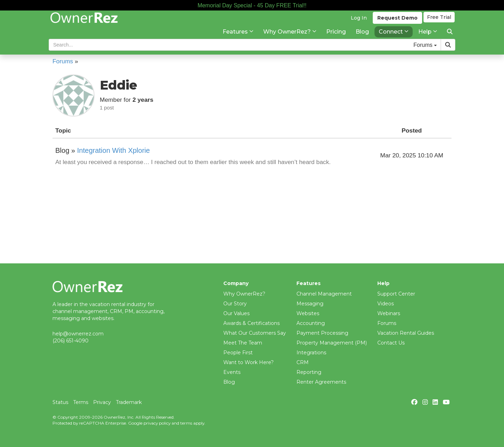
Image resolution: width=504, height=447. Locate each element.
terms (186, 423)
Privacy (102, 402)
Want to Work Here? (248, 362)
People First (238, 353)
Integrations (311, 353)
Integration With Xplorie (113, 150)
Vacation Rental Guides (406, 333)
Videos (386, 304)
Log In (357, 25)
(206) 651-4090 (71, 341)
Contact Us (391, 343)
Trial (439, 25)
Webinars (389, 313)
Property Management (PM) (332, 343)
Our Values (236, 313)
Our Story (235, 304)
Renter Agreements (321, 382)
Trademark (129, 402)
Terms (81, 402)
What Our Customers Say (255, 333)
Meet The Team (243, 343)
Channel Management (324, 294)
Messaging (310, 304)
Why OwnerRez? (244, 294)
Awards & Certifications (251, 323)
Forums (387, 323)
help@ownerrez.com (78, 334)
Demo (396, 25)
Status (60, 402)
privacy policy (157, 423)
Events (232, 372)
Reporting (309, 372)
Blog (229, 382)
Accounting (311, 323)
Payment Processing (322, 333)
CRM (303, 362)
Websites (308, 313)
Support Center (396, 294)
